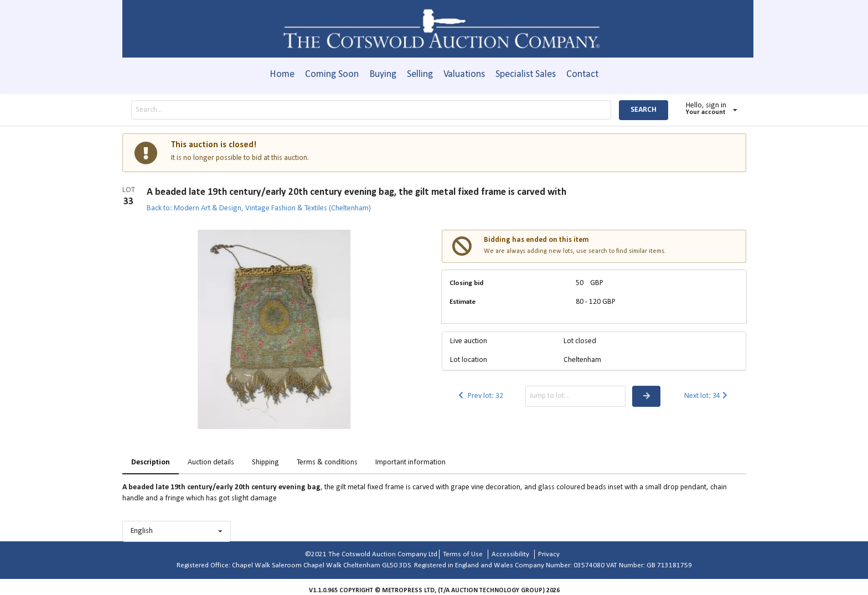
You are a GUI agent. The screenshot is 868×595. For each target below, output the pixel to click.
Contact (582, 74)
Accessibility (510, 554)
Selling (420, 74)
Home (282, 74)
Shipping (265, 462)
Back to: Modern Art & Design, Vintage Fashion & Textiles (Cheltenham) (259, 208)
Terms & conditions (327, 462)
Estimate (463, 302)
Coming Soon (332, 74)
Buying (383, 74)
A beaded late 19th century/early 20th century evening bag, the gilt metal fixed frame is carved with (356, 192)
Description (151, 462)
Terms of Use (463, 554)
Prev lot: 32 (480, 396)
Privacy (549, 554)
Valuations (464, 74)
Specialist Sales (526, 74)
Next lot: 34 (707, 396)
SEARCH (644, 110)
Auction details (211, 462)
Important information (410, 462)
